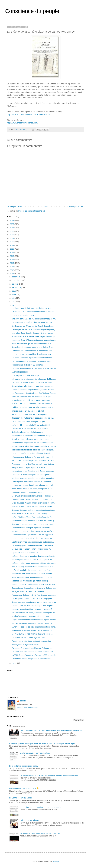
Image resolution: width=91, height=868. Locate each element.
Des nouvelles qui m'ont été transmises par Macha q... (33, 521)
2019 (12, 245)
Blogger (56, 862)
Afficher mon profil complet (28, 708)
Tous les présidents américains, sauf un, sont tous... (32, 623)
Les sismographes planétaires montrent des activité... (33, 545)
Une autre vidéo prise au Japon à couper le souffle (32, 507)
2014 (12, 263)
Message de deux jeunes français (25, 645)
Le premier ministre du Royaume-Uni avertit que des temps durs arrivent (49, 775)
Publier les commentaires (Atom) (32, 211)
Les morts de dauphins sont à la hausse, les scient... (33, 383)
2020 (12, 242)
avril (14, 305)
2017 (12, 252)
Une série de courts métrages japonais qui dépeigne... (33, 510)
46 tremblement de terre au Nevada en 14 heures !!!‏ (32, 457)
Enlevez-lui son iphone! (29, 820)
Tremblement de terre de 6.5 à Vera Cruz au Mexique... (34, 595)
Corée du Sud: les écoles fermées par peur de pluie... (33, 606)
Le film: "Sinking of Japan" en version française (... (32, 517)
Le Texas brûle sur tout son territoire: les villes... (31, 429)
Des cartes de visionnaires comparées (27, 492)
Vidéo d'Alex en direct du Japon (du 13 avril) (29, 514)
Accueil (45, 206)
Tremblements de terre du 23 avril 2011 (27, 365)
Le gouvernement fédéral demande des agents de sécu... (35, 620)
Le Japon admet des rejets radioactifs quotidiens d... (33, 358)
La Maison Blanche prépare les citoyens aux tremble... (33, 390)
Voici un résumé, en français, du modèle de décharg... (33, 460)
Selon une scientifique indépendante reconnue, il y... (33, 577)
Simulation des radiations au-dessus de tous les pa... (33, 418)
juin (14, 298)
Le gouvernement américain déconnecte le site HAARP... (34, 368)
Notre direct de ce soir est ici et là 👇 (24, 788)
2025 (12, 224)
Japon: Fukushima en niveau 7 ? (25, 553)
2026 (12, 221)
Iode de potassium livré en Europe (25, 376)
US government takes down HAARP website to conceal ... (35, 446)
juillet (14, 294)
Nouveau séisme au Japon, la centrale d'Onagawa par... (34, 613)
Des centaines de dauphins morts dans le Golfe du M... (34, 588)
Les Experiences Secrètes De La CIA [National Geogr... (34, 393)
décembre (16, 277)
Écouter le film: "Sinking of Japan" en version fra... (32, 528)
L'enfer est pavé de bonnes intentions (35, 753)
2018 (12, 249)
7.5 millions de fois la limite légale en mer (28, 638)
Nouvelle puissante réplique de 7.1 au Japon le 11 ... (33, 560)
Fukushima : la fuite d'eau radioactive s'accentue (31, 641)
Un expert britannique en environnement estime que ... (34, 524)
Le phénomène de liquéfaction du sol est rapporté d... (33, 535)
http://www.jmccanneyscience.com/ (23, 123)
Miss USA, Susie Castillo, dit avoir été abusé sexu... (32, 333)
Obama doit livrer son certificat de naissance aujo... (32, 354)
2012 (12, 270)
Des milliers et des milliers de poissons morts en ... (32, 400)
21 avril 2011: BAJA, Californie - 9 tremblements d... (32, 404)
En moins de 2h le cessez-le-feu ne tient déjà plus (40, 833)
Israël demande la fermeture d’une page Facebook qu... (34, 336)
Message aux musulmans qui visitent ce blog (30, 581)
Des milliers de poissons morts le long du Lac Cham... (33, 347)
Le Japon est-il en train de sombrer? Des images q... (33, 538)
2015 (12, 260)
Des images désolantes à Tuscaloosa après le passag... (34, 329)
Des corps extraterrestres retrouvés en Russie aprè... (33, 450)
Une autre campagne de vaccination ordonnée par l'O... (34, 319)
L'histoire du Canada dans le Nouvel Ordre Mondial (32, 485)
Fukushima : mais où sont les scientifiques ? (29, 414)
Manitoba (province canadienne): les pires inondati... (33, 478)
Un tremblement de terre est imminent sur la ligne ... (32, 397)
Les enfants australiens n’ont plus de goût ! (29, 422)
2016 (12, 256)
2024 (12, 228)
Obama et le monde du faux (23, 315)
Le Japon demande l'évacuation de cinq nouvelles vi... (33, 556)
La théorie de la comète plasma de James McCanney (33, 471)
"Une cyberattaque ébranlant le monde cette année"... (42, 807)
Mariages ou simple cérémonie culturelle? (28, 591)
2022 (12, 235)
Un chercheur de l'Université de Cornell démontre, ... (33, 326)
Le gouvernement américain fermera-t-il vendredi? (32, 609)
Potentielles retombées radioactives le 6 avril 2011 (32, 630)
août (14, 291)
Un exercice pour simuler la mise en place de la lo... (32, 574)
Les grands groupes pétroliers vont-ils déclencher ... (32, 496)
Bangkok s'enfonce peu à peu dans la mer (29, 467)
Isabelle (23, 701)
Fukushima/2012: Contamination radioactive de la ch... (34, 312)
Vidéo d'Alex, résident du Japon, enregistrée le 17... (32, 489)
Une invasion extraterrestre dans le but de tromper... (33, 436)
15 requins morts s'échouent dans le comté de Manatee (34, 379)
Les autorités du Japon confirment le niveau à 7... (31, 549)
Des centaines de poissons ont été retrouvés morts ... (33, 443)
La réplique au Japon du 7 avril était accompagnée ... (33, 598)
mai (14, 302)
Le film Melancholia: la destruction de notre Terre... (32, 570)
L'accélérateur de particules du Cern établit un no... (32, 361)
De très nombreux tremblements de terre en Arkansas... (34, 584)
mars (14, 663)
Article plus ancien (76, 206)
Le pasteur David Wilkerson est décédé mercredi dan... (34, 340)
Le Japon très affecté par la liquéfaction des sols (31, 453)
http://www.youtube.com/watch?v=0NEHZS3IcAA (29, 114)
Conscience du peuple (32, 11)
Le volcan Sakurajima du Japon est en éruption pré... (33, 652)
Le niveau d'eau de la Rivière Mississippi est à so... (32, 308)
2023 (12, 231)
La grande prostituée (20, 372)
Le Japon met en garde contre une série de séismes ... (34, 563)
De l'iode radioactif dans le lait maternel (27, 432)
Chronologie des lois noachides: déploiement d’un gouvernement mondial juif (51, 730)
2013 (12, 267)
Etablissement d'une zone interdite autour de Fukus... (33, 407)
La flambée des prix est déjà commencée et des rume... (34, 627)
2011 (12, 274)
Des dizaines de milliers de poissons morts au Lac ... (33, 439)
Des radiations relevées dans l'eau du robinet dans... (33, 386)
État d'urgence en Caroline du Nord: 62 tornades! (31, 482)
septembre (17, 287)
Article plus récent (15, 206)
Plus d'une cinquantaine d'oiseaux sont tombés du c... (33, 567)
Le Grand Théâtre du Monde (21, 798)
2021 (12, 238)
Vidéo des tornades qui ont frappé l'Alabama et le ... (32, 344)
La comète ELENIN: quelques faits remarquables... (32, 475)
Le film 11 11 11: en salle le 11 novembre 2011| (31, 425)
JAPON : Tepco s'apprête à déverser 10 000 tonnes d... (34, 655)
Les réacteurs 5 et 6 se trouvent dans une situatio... (32, 634)
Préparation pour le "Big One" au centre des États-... (33, 464)
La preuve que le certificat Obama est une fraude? (32, 322)
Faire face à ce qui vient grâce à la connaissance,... (32, 659)
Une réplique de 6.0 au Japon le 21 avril (28, 411)
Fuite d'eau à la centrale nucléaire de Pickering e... (32, 648)
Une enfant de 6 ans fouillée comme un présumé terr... (34, 531)
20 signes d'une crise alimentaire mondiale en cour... (33, 499)
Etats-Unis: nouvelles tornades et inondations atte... (32, 351)
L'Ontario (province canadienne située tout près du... (33, 542)
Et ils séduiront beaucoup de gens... (24, 766)
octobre (15, 284)
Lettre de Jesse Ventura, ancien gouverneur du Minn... (33, 503)
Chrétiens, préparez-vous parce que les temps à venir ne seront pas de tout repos (42, 743)
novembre (16, 280)
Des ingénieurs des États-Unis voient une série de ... (33, 616)
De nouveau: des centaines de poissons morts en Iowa (34, 602)
